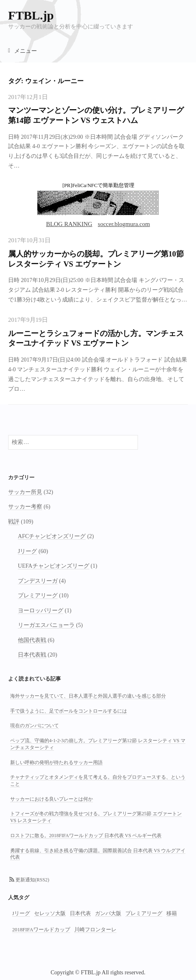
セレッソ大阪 (50, 913)
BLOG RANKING (69, 224)
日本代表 (80, 913)
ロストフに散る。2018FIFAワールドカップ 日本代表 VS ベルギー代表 (86, 836)
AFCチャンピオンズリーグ (52, 536)
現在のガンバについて (34, 726)
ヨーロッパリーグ (41, 610)
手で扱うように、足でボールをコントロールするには (69, 711)
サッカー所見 (25, 492)
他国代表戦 (32, 640)
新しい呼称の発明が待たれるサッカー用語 (56, 762)
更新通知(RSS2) (32, 880)
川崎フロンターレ (95, 930)
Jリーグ (27, 551)
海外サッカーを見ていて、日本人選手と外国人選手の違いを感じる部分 (88, 696)
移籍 (172, 913)
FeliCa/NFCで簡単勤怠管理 (103, 185)
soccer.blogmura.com (124, 224)
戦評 (14, 521)
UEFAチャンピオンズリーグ (54, 566)
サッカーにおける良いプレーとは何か (52, 799)
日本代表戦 (32, 655)
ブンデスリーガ (38, 581)
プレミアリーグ (38, 595)
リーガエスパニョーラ (46, 625)
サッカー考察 (25, 506)
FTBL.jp (31, 15)
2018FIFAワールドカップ (41, 930)
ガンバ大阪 (108, 913)
